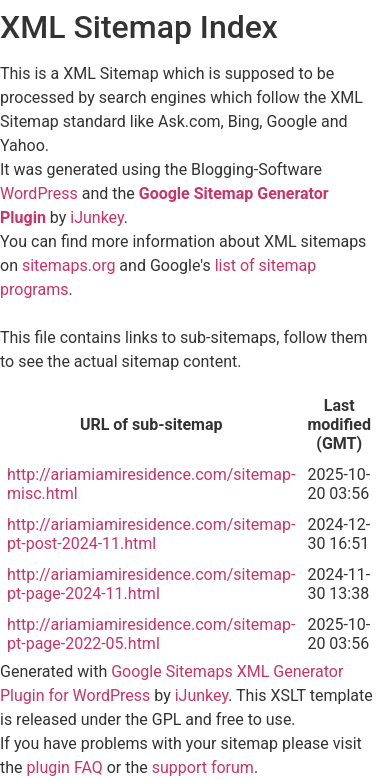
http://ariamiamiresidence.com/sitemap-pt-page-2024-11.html (151, 584)
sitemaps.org (68, 265)
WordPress (39, 193)
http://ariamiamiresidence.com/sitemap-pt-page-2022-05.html (151, 634)
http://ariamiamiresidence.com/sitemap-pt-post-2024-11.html (151, 534)
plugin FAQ (65, 767)
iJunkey (96, 217)
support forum (203, 767)
